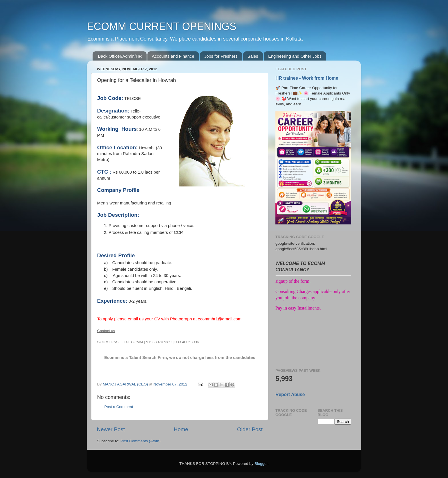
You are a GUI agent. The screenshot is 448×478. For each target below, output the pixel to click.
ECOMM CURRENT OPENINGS (162, 26)
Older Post (250, 429)
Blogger (261, 464)
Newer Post (111, 429)
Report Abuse (290, 394)
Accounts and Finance (173, 56)
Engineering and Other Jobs (295, 56)
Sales (253, 56)
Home (181, 429)
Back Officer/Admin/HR (120, 56)
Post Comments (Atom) (141, 441)
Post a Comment (119, 407)
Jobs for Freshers (221, 56)
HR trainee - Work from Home (307, 78)
